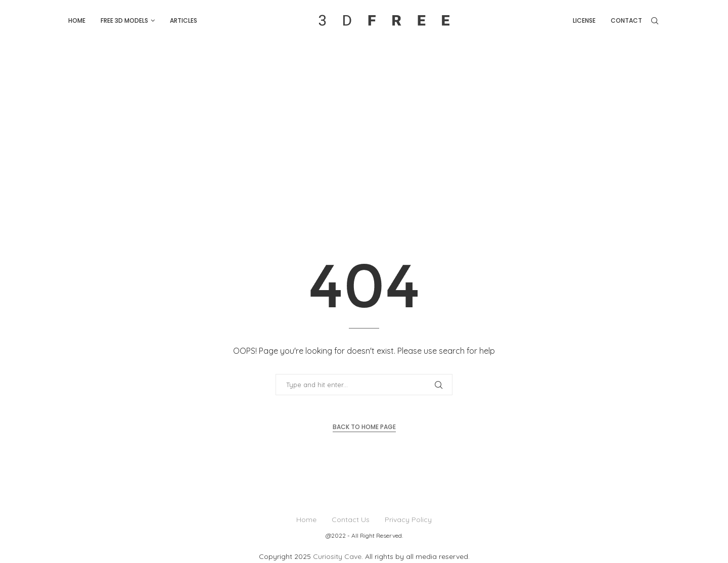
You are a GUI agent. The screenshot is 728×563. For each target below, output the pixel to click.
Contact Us (351, 520)
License (584, 20)
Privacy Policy (408, 520)
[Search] (655, 21)
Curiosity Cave (337, 556)
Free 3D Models (124, 20)
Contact (626, 20)
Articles (184, 20)
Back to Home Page (364, 427)
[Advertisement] (364, 117)
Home (77, 20)
